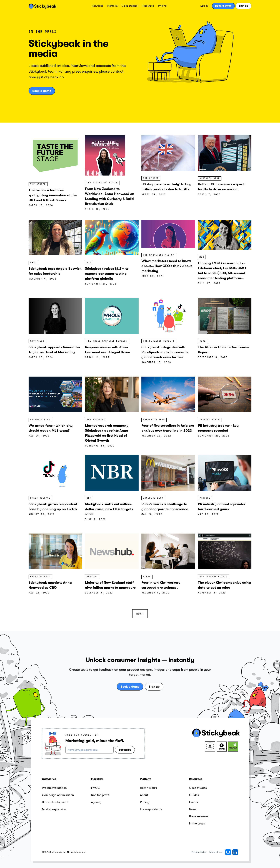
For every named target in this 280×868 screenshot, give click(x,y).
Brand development (55, 802)
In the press (197, 823)
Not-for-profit (100, 795)
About (144, 795)
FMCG (96, 788)
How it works (148, 788)
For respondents (151, 809)
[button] (98, 6)
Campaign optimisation (58, 795)
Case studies (130, 6)
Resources (148, 6)
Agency (96, 802)
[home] (42, 6)
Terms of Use (216, 852)
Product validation (54, 788)
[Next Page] (140, 614)
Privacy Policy (199, 852)
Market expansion (54, 809)
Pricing (162, 6)
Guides (194, 795)
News (193, 809)
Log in (204, 6)
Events (194, 802)
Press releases (199, 816)
